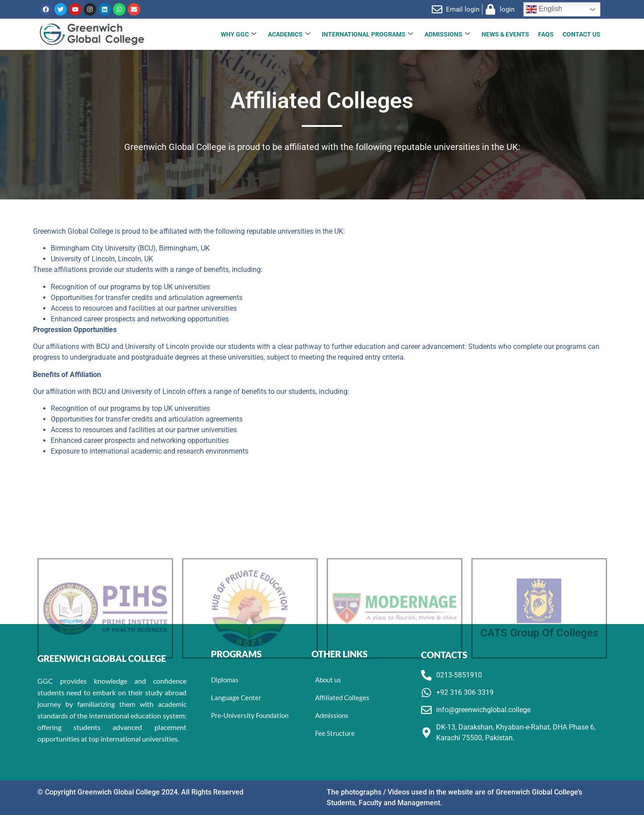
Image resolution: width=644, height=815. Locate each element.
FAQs (546, 34)
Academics (289, 34)
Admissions (447, 34)
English (544, 9)
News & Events (505, 34)
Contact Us (581, 34)
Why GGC (239, 34)
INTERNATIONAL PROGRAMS (367, 34)
